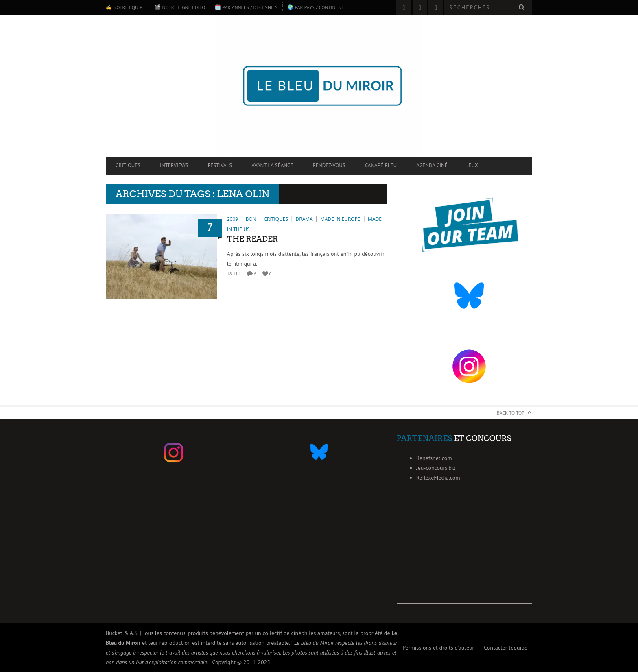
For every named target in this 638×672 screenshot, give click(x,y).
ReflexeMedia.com (438, 478)
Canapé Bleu (381, 165)
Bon (251, 219)
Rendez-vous (329, 165)
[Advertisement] (464, 553)
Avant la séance (272, 165)
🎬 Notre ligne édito (180, 7)
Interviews (174, 165)
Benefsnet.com (434, 458)
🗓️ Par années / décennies (246, 7)
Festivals (220, 165)
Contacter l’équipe (506, 648)
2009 (233, 219)
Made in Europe (340, 219)
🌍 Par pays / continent (316, 7)
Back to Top (511, 413)
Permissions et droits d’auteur (438, 648)
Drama (304, 219)
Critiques (128, 165)
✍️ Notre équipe (125, 7)
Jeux (473, 165)
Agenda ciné (432, 165)
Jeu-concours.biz (436, 468)
